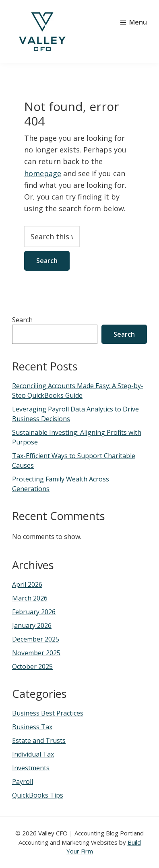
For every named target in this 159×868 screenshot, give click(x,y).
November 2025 (36, 653)
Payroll (23, 782)
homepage (43, 173)
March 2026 (30, 598)
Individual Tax (33, 754)
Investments (31, 768)
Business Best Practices (48, 713)
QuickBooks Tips (38, 795)
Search (22, 320)
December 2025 (36, 639)
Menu (138, 22)
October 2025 (32, 666)
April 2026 (27, 584)
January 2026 (32, 625)
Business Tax (32, 727)
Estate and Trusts (39, 740)
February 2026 (34, 612)
